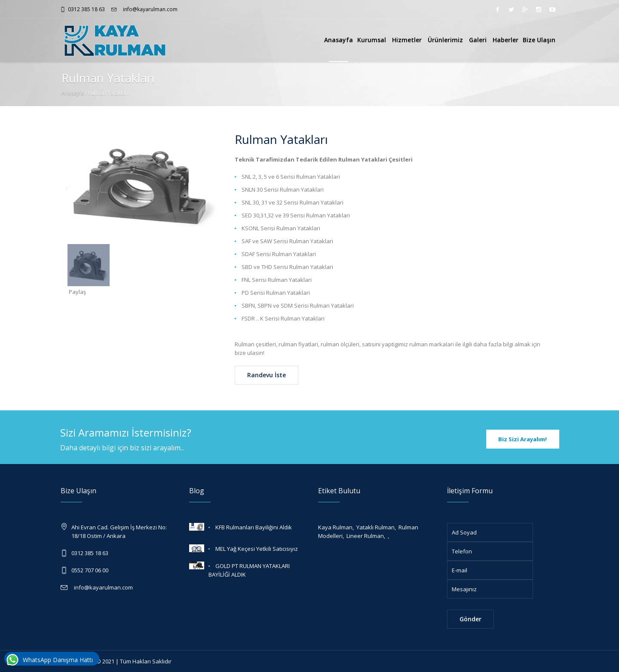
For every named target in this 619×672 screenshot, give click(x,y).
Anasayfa (339, 40)
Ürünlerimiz (446, 40)
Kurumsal (372, 40)
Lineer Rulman (365, 536)
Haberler (506, 40)
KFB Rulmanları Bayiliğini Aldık (254, 527)
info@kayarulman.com (148, 9)
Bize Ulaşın (539, 40)
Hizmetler (408, 40)
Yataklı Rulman (375, 527)
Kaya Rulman (335, 527)
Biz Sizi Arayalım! (522, 439)
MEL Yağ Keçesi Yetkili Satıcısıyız (257, 549)
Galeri (479, 40)
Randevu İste (267, 375)
